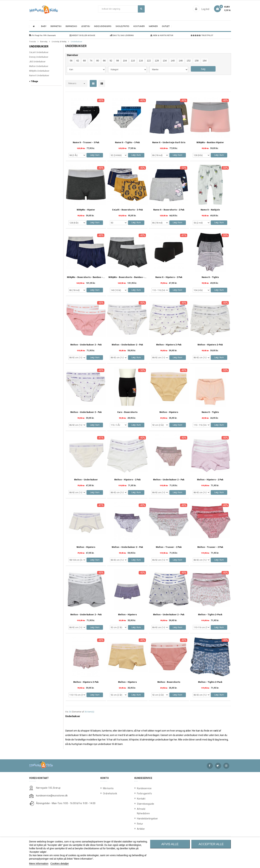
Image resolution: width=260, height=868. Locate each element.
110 (133, 61)
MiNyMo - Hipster (86, 210)
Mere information (39, 863)
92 (111, 61)
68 (84, 61)
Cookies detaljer (60, 863)
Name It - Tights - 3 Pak (127, 143)
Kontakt (138, 799)
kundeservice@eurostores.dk (52, 796)
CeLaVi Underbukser (39, 52)
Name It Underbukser (39, 76)
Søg (141, 9)
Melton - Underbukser (86, 480)
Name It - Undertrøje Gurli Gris (169, 143)
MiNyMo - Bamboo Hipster (210, 143)
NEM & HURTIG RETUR (162, 35)
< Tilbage (34, 81)
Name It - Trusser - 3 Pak (86, 143)
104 (125, 61)
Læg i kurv (95, 155)
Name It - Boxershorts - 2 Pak (169, 210)
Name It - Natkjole (210, 210)
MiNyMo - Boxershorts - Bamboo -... (86, 277)
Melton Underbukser (39, 66)
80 (98, 61)
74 (91, 61)
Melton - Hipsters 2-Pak (169, 345)
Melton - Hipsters (169, 412)
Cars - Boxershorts (127, 412)
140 (173, 61)
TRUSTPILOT (202, 35)
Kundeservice (138, 788)
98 (118, 61)
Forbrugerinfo (138, 793)
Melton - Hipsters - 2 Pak (127, 480)
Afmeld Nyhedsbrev (138, 811)
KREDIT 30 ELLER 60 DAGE (82, 35)
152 (189, 61)
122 (149, 61)
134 (165, 61)
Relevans (72, 83)
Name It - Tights (210, 277)
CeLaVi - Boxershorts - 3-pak (127, 210)
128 (157, 61)
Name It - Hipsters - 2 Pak (169, 277)
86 (104, 61)
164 (204, 61)
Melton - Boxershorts (169, 682)
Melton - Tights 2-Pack (210, 615)
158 (197, 61)
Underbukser (39, 46)
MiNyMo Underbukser (39, 71)
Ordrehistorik (109, 793)
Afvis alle (170, 844)
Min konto (108, 788)
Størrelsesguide (138, 804)
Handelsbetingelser (138, 819)
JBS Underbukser (37, 62)
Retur (138, 824)
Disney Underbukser (39, 57)
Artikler (138, 829)
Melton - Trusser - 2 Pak (169, 547)
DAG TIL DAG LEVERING (122, 35)
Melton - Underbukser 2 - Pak (86, 345)
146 (181, 61)
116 (141, 61)
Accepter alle (211, 844)
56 (71, 61)
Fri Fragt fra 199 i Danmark (42, 35)
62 (78, 61)
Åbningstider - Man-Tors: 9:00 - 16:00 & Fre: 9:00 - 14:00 (66, 803)
